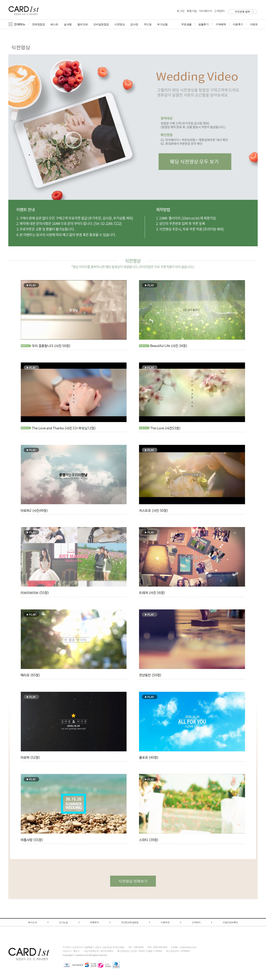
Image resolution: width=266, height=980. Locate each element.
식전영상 (119, 24)
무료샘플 (186, 24)
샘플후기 (203, 24)
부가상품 (162, 24)
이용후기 (238, 24)
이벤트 (254, 24)
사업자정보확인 (230, 922)
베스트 (54, 24)
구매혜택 (221, 24)
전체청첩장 (39, 24)
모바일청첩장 (101, 24)
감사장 (134, 24)
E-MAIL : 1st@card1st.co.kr (184, 947)
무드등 (148, 24)
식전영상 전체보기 (133, 881)
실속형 (68, 24)
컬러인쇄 (83, 24)
